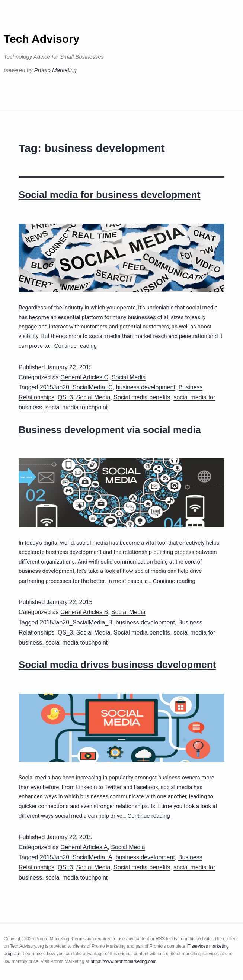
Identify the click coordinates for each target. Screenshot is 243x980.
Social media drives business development (117, 665)
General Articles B (84, 612)
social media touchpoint (76, 407)
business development (146, 387)
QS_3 (65, 397)
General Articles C (84, 377)
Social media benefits (142, 397)
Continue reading (76, 346)
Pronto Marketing (55, 70)
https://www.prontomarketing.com (123, 961)
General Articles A (84, 847)
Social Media (129, 377)
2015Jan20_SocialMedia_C (76, 387)
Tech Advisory (41, 39)
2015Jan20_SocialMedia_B (76, 622)
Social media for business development (109, 195)
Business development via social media (110, 430)
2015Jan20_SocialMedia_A (76, 857)
